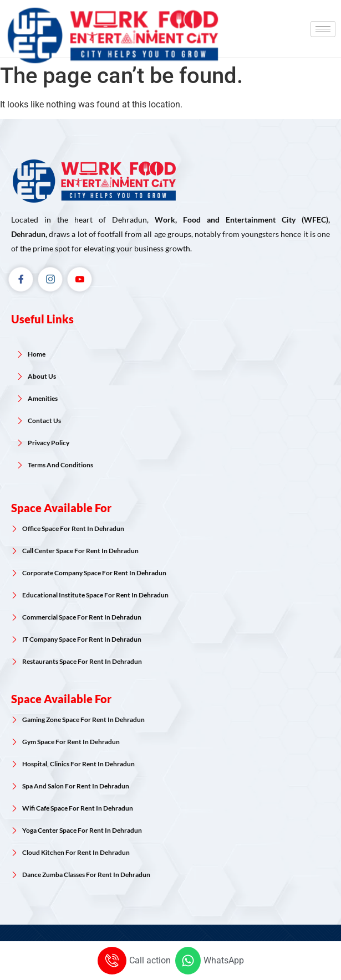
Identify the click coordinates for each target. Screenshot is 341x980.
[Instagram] (50, 279)
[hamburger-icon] (323, 29)
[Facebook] (21, 279)
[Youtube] (80, 279)
